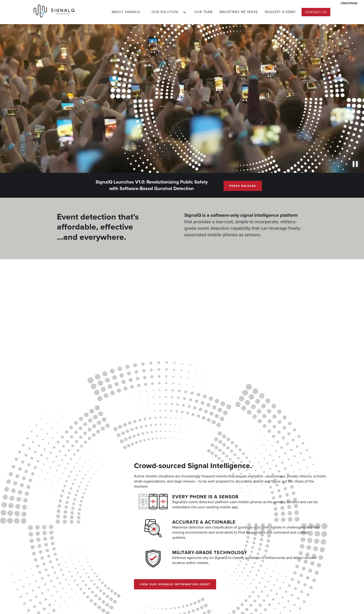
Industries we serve (239, 12)
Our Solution (165, 12)
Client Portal (349, 3)
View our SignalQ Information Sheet (175, 584)
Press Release (243, 186)
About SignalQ (126, 12)
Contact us (316, 12)
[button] (167, 12)
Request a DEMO (280, 12)
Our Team (203, 12)
